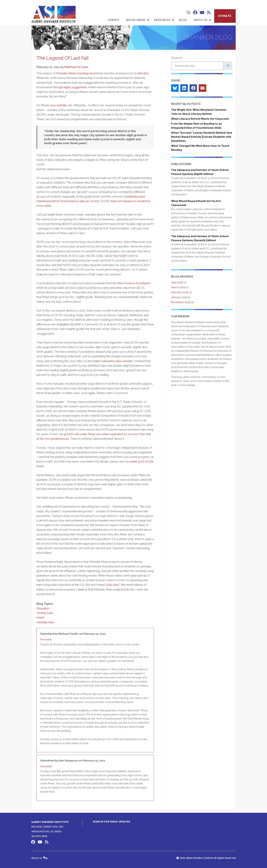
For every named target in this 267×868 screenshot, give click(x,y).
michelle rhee (45, 622)
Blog (183, 20)
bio (84, 105)
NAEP (123, 256)
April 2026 (177, 282)
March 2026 (178, 287)
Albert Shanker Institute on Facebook (195, 13)
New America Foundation (134, 283)
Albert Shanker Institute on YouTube (202, 13)
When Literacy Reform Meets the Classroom (200, 119)
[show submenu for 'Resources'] (173, 20)
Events (114, 20)
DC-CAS (97, 256)
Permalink (46, 640)
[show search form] (188, 13)
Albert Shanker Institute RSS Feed (209, 13)
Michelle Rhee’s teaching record (77, 73)
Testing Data (45, 613)
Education (43, 608)
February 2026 (180, 292)
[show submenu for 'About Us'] (210, 20)
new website (58, 105)
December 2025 (181, 302)
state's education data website (112, 361)
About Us (201, 20)
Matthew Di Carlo (76, 67)
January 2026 (179, 297)
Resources (162, 20)
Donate (225, 16)
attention (143, 73)
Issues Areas (136, 20)
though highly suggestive (70, 87)
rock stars (113, 585)
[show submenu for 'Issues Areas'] (148, 20)
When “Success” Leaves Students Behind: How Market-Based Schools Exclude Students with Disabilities (202, 137)
